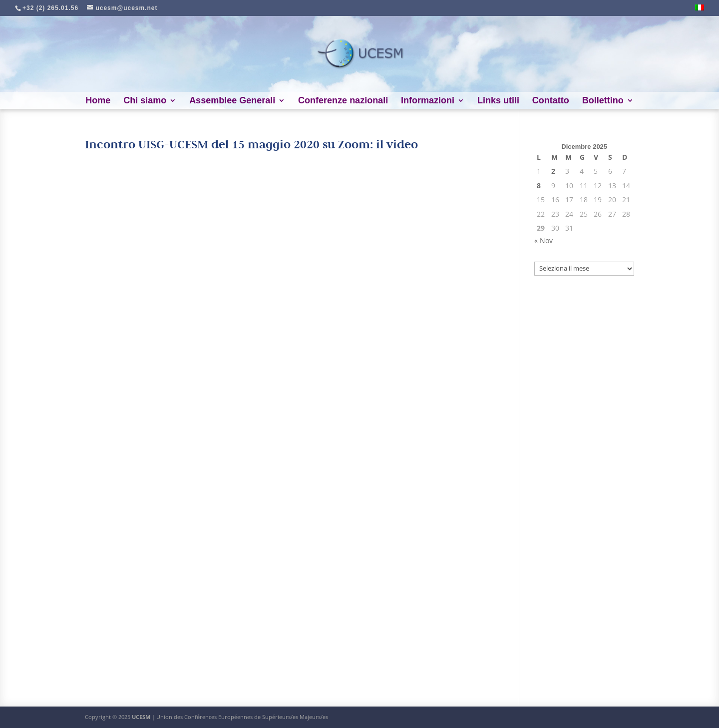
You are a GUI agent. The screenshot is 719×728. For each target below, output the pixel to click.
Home (98, 101)
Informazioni (428, 101)
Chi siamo (145, 101)
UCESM (141, 717)
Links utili (498, 101)
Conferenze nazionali (343, 101)
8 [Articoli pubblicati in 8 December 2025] (539, 185)
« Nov (543, 240)
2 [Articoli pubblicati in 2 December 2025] (553, 171)
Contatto (551, 101)
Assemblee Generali (232, 101)
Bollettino (603, 101)
